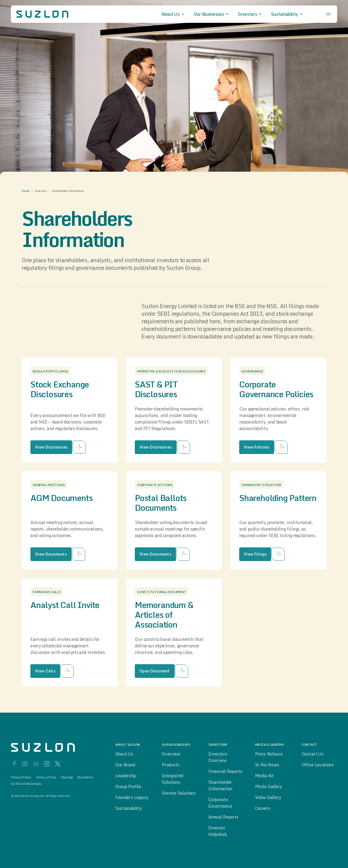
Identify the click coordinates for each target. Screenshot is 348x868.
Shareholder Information (220, 785)
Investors (41, 191)
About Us (124, 754)
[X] (58, 764)
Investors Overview (218, 757)
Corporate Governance (220, 803)
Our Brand (125, 765)
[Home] (54, 747)
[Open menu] (328, 14)
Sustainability (129, 808)
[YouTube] (25, 764)
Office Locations (318, 765)
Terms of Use (46, 777)
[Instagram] (47, 764)
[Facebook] (14, 764)
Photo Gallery (269, 786)
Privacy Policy (21, 777)
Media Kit (264, 776)
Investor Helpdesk (217, 831)
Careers (263, 808)
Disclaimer (85, 777)
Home (26, 191)
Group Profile (128, 786)
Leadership (126, 776)
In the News (267, 765)
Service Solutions (179, 793)
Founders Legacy (132, 797)
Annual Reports (223, 817)
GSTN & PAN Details (26, 784)
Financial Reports (225, 771)
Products (171, 765)
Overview (171, 754)
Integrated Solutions (173, 779)
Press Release (269, 754)
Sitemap (67, 777)
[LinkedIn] (36, 764)
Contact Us (313, 754)
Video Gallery (268, 797)
